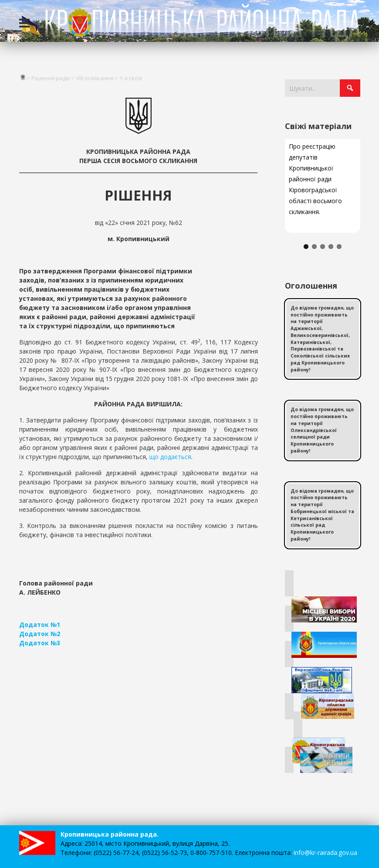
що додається (170, 457)
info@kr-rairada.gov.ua (325, 853)
